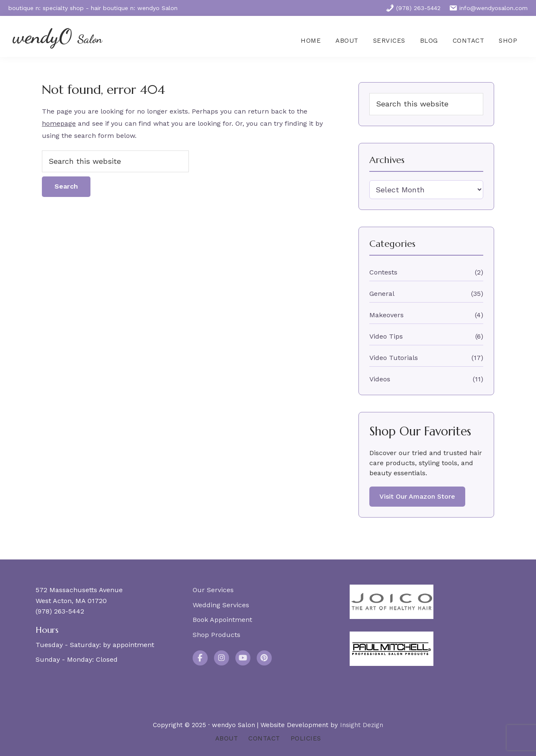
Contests (383, 272)
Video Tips (386, 336)
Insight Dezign (362, 725)
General (382, 294)
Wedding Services (221, 605)
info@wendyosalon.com (488, 8)
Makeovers (387, 315)
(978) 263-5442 (413, 8)
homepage (59, 123)
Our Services (213, 590)
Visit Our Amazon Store (417, 496)
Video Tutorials (394, 358)
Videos (380, 379)
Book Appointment (222, 620)
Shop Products (216, 635)
